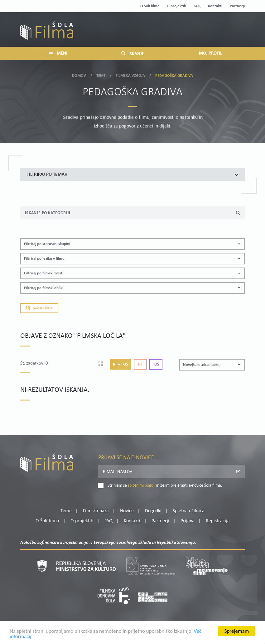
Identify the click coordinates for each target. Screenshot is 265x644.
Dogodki (153, 511)
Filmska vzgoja (130, 74)
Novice (127, 511)
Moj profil (213, 26)
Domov (79, 74)
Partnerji (237, 6)
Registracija (234, 34)
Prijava (206, 34)
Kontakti (215, 6)
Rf (140, 364)
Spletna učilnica (189, 511)
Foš (156, 364)
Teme (101, 74)
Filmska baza (96, 511)
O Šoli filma (150, 6)
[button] (132, 244)
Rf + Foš (120, 364)
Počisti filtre (39, 308)
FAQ (197, 6)
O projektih (176, 6)
